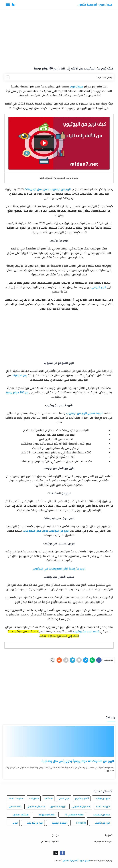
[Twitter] (86, 660)
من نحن (55, 835)
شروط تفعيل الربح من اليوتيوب (85, 413)
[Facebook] (99, 660)
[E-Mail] (79, 660)
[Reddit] (59, 660)
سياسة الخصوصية (103, 841)
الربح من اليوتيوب (101, 815)
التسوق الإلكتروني (36, 807)
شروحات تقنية (103, 807)
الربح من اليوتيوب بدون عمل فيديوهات (48, 189)
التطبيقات (34, 798)
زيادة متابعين (15, 807)
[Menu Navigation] (8, 5)
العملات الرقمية (60, 823)
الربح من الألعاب (102, 823)
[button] (13, 5)
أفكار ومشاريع (82, 798)
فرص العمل (64, 798)
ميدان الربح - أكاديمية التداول (95, 5)
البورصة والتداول (58, 807)
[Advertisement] (59, 37)
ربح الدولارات (19, 375)
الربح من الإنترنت (102, 798)
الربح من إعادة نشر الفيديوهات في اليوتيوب (59, 569)
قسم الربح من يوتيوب (86, 631)
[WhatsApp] (92, 660)
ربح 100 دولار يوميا (17, 392)
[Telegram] (72, 660)
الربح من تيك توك (35, 823)
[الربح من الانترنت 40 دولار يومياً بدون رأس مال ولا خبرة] (59, 741)
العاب (15, 823)
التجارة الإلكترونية (47, 815)
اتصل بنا (108, 835)
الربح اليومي (99, 287)
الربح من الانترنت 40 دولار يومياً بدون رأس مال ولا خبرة (78, 761)
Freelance (81, 823)
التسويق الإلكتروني (81, 807)
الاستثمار (49, 798)
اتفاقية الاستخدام (50, 841)
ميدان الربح (77, 87)
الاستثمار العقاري (21, 815)
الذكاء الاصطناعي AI (74, 815)
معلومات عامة (16, 798)
